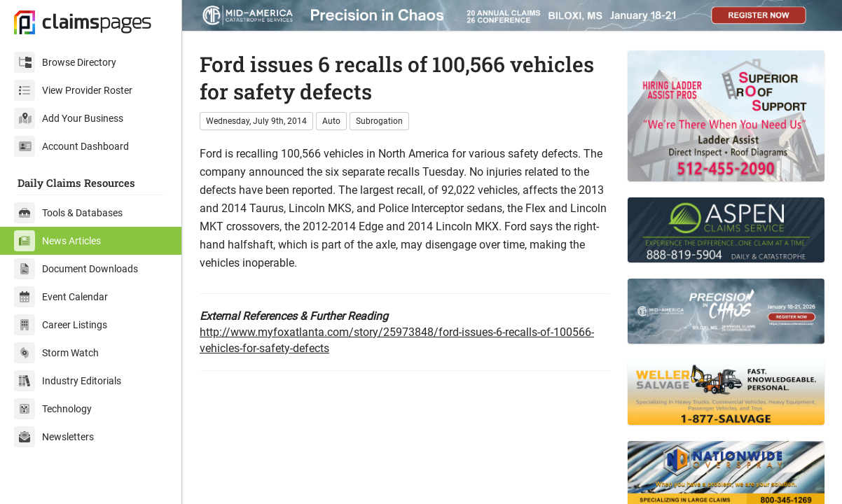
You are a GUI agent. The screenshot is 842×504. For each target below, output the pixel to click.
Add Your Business (69, 118)
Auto (331, 121)
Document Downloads (76, 269)
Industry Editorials (68, 381)
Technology (53, 409)
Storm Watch (56, 353)
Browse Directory (65, 62)
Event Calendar (61, 297)
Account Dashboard (71, 146)
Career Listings (61, 325)
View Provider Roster (73, 90)
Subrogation (379, 121)
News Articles (57, 241)
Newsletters (54, 437)
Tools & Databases (68, 213)
